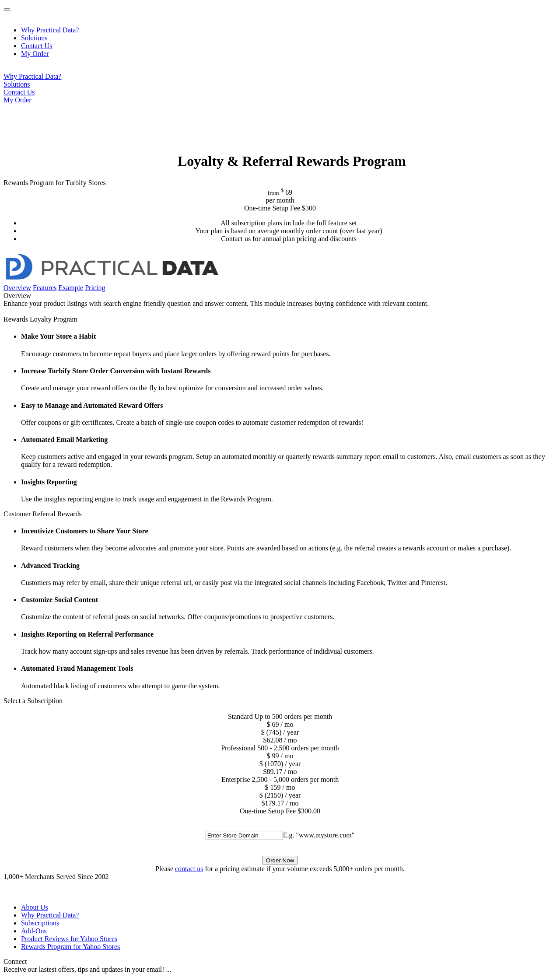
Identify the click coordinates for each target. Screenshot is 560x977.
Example (71, 288)
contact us (189, 869)
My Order (35, 54)
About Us (35, 907)
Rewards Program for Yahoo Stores (70, 947)
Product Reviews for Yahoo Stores (69, 939)
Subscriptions (40, 923)
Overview (17, 288)
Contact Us (37, 46)
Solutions (34, 38)
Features (45, 288)
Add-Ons (34, 931)
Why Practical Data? (50, 30)
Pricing (95, 288)
